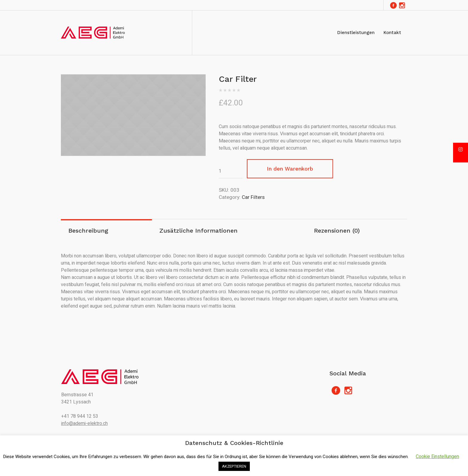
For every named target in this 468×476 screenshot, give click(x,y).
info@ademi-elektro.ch (84, 423)
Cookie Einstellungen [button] (437, 457)
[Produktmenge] (231, 171)
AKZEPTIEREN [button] (234, 466)
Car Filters (253, 197)
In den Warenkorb (290, 169)
